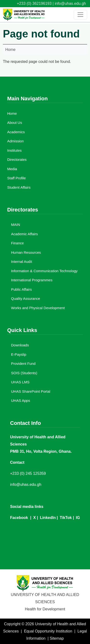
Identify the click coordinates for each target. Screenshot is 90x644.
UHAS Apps (21, 400)
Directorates (17, 159)
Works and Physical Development (38, 308)
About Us (15, 123)
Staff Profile (16, 178)
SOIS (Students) (24, 373)
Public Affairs (21, 289)
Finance (17, 243)
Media (12, 169)
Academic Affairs (24, 234)
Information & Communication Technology (44, 271)
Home (10, 50)
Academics (16, 132)
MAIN (16, 225)
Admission (15, 141)
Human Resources (26, 252)
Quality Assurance (26, 298)
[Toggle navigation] (80, 15)
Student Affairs (19, 187)
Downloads (20, 345)
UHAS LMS (20, 382)
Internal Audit (22, 262)
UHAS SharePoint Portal (31, 391)
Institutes (14, 150)
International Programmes (32, 280)
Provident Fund (23, 364)
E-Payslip (19, 354)
